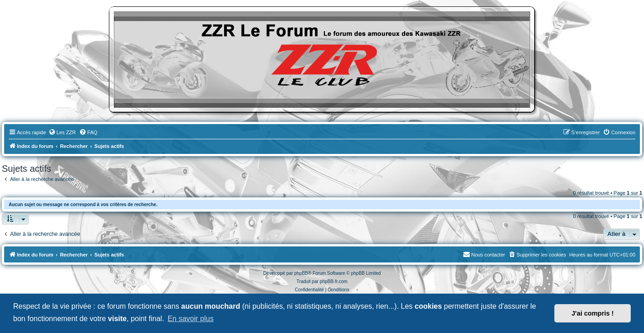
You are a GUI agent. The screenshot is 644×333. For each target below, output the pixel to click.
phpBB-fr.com (334, 281)
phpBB (301, 273)
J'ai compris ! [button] (593, 313)
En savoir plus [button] (191, 319)
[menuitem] (62, 132)
